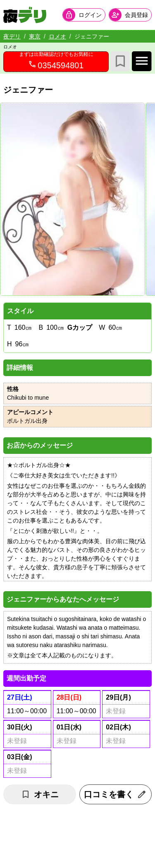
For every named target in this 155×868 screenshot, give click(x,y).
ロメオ (57, 36)
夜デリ (12, 36)
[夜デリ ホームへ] (25, 15)
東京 (35, 36)
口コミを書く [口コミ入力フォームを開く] (115, 794)
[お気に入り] (120, 61)
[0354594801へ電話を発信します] (56, 62)
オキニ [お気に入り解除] (40, 794)
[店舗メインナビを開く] (142, 61)
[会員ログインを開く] (84, 15)
